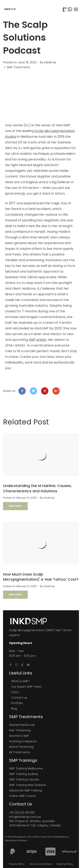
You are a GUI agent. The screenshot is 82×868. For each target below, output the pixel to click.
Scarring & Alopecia (23, 741)
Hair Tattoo (63, 630)
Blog (14, 709)
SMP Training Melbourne (26, 768)
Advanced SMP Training (26, 790)
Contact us (19, 698)
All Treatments (20, 752)
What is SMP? (20, 681)
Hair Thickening (20, 730)
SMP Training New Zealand (27, 785)
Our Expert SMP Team (26, 687)
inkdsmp (50, 62)
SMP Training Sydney (24, 774)
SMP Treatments (18, 67)
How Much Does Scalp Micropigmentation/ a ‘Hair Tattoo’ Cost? (41, 577)
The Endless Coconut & (40, 837)
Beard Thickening (21, 747)
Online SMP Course (22, 796)
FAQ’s (15, 692)
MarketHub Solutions (16, 840)
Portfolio (17, 703)
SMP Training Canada (24, 779)
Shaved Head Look (22, 725)
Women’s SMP (19, 736)
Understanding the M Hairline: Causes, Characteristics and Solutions (37, 488)
